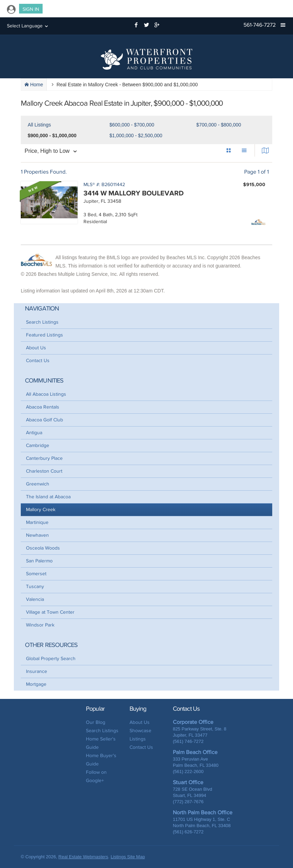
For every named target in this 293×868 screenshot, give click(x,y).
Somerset (36, 574)
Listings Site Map (128, 857)
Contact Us (38, 361)
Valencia (35, 599)
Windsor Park (40, 625)
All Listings (39, 125)
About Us (36, 348)
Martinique (37, 522)
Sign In (31, 9)
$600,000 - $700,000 (132, 125)
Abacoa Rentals (43, 407)
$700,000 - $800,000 (219, 125)
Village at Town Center (50, 612)
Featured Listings (45, 335)
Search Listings (42, 322)
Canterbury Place (44, 458)
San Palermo (39, 561)
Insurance (37, 671)
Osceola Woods (43, 548)
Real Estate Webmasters (83, 857)
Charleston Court (44, 471)
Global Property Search (51, 659)
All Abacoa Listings (46, 394)
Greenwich (38, 484)
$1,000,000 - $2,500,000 (136, 135)
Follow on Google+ (96, 776)
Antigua (34, 433)
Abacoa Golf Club (45, 420)
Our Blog (96, 722)
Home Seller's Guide (101, 743)
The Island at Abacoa (48, 497)
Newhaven (37, 535)
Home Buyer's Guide (101, 760)
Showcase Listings (140, 735)
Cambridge (38, 445)
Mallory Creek (41, 510)
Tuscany (35, 586)
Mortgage (36, 684)
